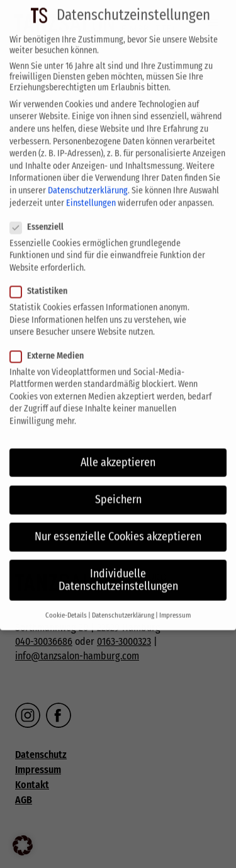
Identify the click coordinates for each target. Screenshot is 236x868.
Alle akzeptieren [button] (118, 450)
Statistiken (42, 279)
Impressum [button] (175, 604)
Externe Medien (51, 343)
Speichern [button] (118, 487)
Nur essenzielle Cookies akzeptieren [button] (118, 525)
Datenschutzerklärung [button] (123, 604)
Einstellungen (91, 191)
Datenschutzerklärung (88, 179)
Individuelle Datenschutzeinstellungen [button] (118, 569)
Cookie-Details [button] (66, 604)
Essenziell (41, 215)
